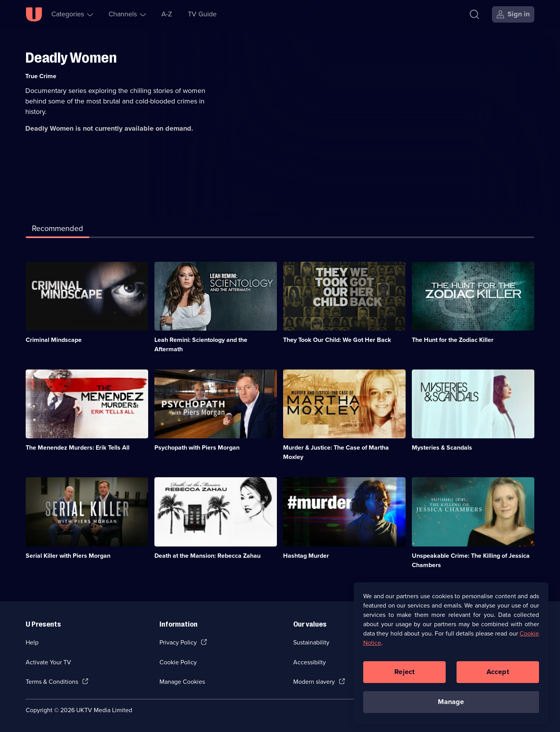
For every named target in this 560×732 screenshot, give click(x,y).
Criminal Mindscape (54, 340)
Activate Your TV (48, 662)
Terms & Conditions (52, 682)
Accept (498, 676)
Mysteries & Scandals (442, 447)
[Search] (476, 14)
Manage (451, 706)
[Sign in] (513, 14)
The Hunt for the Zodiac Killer (453, 340)
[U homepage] (34, 14)
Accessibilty (310, 662)
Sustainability (311, 642)
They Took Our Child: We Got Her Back (337, 340)
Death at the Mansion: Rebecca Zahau (207, 556)
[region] (451, 657)
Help (32, 642)
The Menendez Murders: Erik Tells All (78, 447)
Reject (404, 676)
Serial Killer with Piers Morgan (68, 556)
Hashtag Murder (306, 556)
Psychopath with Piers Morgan (197, 447)
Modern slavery (314, 682)
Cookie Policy (178, 662)
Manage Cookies (182, 682)
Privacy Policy (178, 642)
